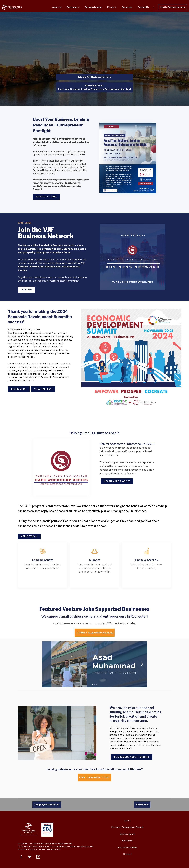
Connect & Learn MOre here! (95, 633)
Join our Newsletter (127, 847)
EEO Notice (142, 805)
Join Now (26, 290)
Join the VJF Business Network (94, 77)
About (127, 821)
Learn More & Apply (117, 481)
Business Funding (93, 7)
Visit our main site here (94, 777)
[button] (73, 7)
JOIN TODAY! (24, 223)
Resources (127, 7)
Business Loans (127, 834)
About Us (57, 7)
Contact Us (143, 7)
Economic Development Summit (127, 827)
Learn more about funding (132, 757)
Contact (127, 854)
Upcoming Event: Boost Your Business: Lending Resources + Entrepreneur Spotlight (94, 87)
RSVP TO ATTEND (46, 197)
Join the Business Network (172, 7)
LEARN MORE (19, 389)
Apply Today (29, 536)
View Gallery (43, 389)
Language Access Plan (47, 805)
